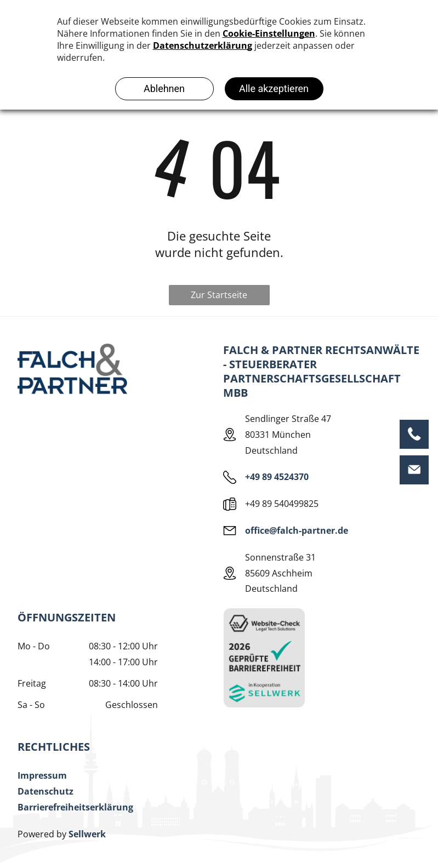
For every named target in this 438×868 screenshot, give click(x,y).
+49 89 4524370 (277, 477)
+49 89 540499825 (282, 504)
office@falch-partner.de (297, 530)
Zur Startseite (219, 295)
